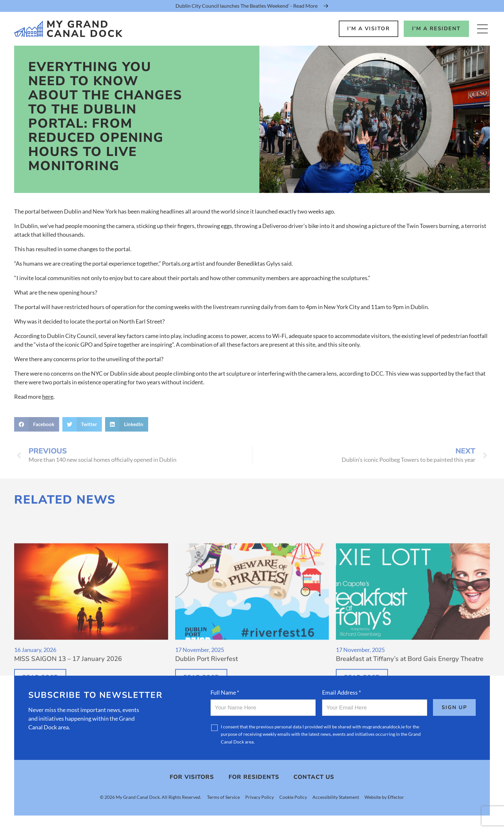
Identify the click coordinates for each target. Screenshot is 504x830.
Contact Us (314, 777)
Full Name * (225, 692)
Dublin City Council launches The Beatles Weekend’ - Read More (247, 6)
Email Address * (342, 692)
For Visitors (192, 777)
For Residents (254, 777)
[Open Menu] (482, 29)
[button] (37, 424)
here (48, 397)
